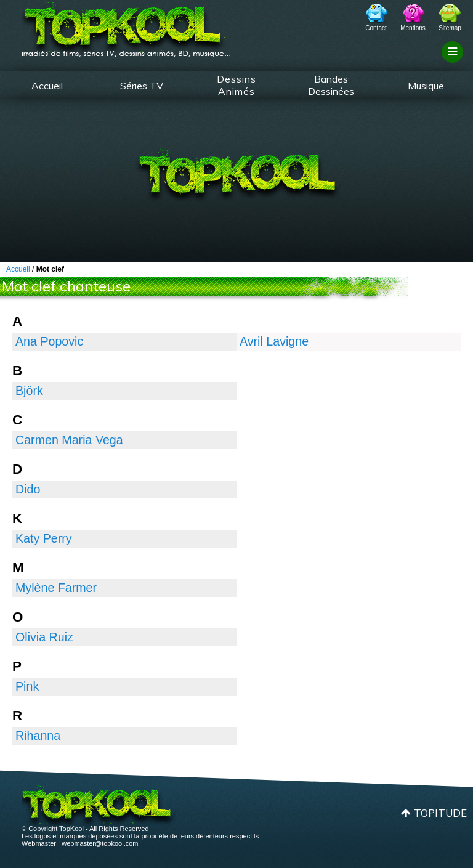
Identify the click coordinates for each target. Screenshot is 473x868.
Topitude (440, 813)
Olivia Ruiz (44, 637)
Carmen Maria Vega (69, 440)
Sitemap (450, 28)
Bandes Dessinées (331, 85)
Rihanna (38, 736)
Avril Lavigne (274, 341)
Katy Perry (44, 538)
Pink (27, 686)
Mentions (413, 28)
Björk (29, 391)
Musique (426, 86)
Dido (28, 489)
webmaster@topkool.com (100, 843)
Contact (376, 28)
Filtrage (454, 63)
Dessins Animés (236, 85)
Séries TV (142, 86)
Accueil (47, 86)
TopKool (126, 25)
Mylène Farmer (56, 588)
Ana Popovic (49, 341)
